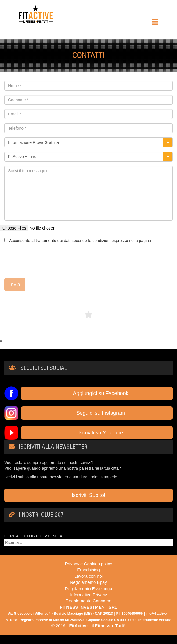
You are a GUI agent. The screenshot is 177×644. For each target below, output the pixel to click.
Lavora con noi (88, 576)
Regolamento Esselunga (88, 589)
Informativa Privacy (88, 595)
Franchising (88, 570)
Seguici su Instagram (97, 413)
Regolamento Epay (88, 582)
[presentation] (48, 260)
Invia (15, 285)
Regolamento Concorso (88, 601)
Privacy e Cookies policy (89, 564)
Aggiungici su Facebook (97, 393)
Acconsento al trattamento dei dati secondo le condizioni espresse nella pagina (78, 241)
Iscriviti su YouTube (97, 433)
